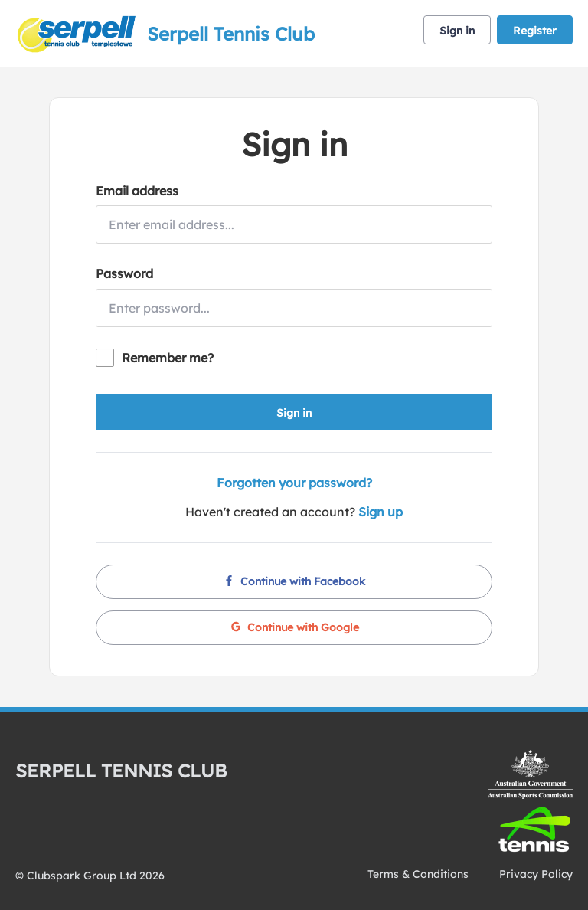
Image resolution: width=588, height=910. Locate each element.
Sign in (457, 31)
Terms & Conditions (418, 874)
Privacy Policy (536, 874)
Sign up (381, 512)
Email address (137, 191)
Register (535, 31)
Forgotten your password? (294, 483)
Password (124, 273)
